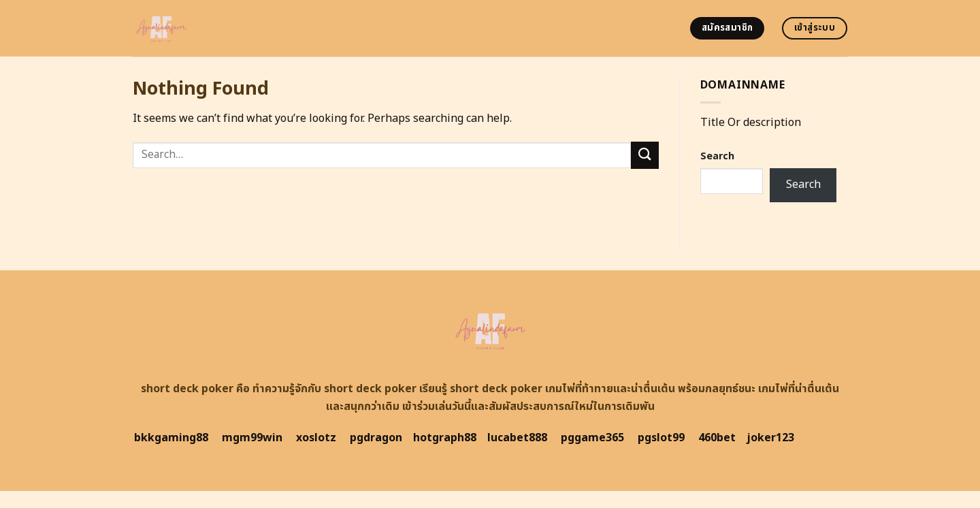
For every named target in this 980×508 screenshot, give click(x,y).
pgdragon (376, 438)
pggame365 (592, 438)
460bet (717, 438)
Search (717, 156)
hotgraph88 (445, 438)
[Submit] (644, 155)
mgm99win (252, 438)
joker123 (770, 438)
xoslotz (316, 438)
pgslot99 (661, 438)
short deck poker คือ (195, 389)
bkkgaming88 (171, 438)
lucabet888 (517, 438)
